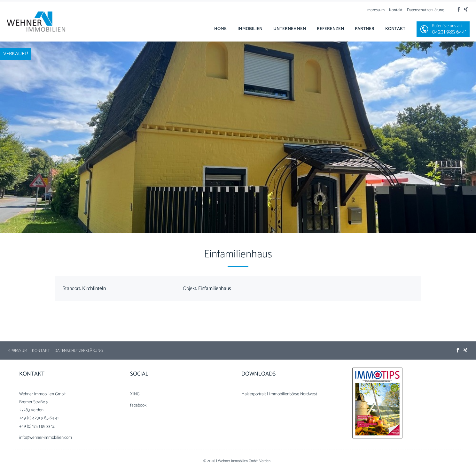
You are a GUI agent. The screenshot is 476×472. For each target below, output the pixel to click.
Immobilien (250, 29)
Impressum (375, 10)
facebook (138, 405)
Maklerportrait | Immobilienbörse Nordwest (279, 394)
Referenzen (330, 29)
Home (220, 29)
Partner (365, 29)
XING (135, 394)
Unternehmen (290, 29)
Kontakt (396, 10)
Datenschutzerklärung (426, 10)
